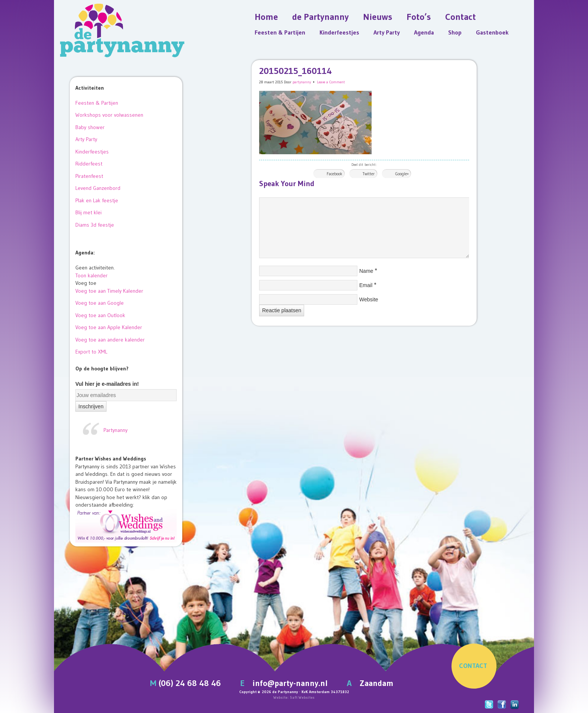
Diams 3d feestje (95, 225)
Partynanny (115, 430)
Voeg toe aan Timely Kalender (109, 291)
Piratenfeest (89, 176)
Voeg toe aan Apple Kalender (109, 327)
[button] (86, 283)
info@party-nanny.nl (290, 683)
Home (266, 17)
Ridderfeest (89, 164)
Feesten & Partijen (280, 32)
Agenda (424, 32)
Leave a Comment (331, 82)
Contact (460, 17)
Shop (455, 32)
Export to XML (91, 352)
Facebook (334, 174)
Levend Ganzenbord (98, 188)
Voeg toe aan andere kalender (110, 340)
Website (369, 299)
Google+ (402, 174)
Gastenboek (492, 32)
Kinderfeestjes (339, 32)
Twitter (369, 174)
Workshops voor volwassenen (109, 115)
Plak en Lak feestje (97, 200)
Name (366, 271)
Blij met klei (88, 212)
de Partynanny (320, 17)
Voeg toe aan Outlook (100, 315)
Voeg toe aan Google (100, 303)
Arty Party (387, 32)
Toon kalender (91, 275)
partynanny (302, 82)
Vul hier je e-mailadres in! (107, 384)
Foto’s (419, 17)
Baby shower (90, 127)
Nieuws (378, 17)
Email (366, 285)
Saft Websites (302, 697)
